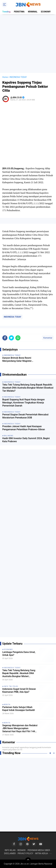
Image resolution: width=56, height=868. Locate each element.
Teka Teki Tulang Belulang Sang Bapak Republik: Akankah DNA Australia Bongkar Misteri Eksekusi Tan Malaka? (28, 388)
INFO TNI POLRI (11, 686)
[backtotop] (28, 860)
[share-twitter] (11, 338)
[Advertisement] (28, 44)
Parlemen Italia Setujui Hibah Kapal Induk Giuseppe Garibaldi (18, 709)
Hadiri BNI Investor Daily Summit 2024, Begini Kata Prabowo (26, 440)
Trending (6, 12)
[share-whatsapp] (18, 338)
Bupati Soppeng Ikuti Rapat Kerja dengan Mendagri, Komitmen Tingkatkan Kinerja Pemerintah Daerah (24, 403)
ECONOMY (46, 12)
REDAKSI (21, 850)
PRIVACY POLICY (25, 853)
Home (5, 77)
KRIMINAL (33, 12)
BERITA (7, 705)
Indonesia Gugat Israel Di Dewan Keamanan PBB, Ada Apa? (19, 690)
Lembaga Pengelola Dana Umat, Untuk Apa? (19, 654)
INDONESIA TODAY (12, 317)
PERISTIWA (19, 12)
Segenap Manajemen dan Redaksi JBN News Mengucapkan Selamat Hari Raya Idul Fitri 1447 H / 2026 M (20, 729)
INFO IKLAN (10, 850)
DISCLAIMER (10, 853)
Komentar (48, 338)
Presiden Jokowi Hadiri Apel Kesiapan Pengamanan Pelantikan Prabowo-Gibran (24, 428)
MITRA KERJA (42, 853)
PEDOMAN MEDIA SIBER (39, 850)
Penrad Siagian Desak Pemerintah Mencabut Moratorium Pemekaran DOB (25, 416)
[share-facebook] (5, 338)
